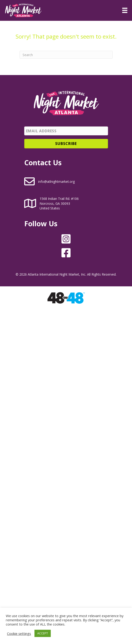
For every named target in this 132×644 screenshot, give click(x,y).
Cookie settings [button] (19, 633)
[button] (66, 144)
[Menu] (125, 10)
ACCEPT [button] (43, 633)
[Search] (66, 55)
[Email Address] (66, 131)
